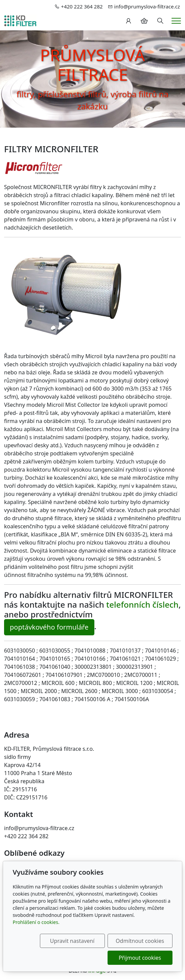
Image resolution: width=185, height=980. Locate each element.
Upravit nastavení (72, 941)
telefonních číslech (142, 604)
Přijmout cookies (140, 958)
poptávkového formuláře (49, 627)
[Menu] (176, 21)
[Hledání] (160, 21)
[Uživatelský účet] (129, 21)
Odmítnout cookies (140, 941)
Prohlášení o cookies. (36, 922)
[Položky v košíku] (144, 21)
